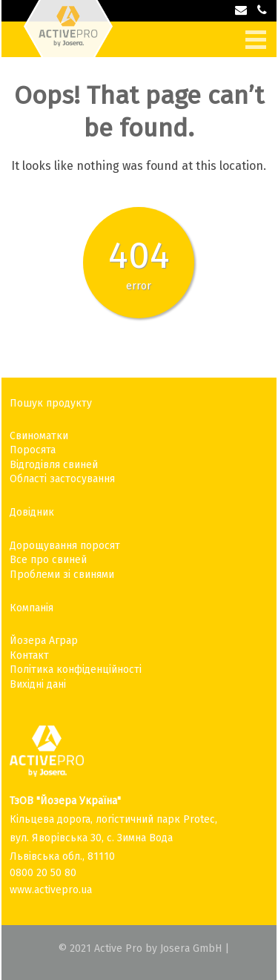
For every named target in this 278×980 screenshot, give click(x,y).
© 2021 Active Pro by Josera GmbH (140, 948)
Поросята (33, 450)
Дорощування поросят (65, 546)
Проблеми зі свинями (62, 575)
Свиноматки (39, 436)
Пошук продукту (51, 403)
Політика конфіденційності (76, 670)
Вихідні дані (38, 684)
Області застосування (62, 479)
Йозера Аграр (44, 641)
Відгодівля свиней (54, 465)
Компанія (32, 608)
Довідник (32, 512)
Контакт (29, 655)
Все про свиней (48, 560)
